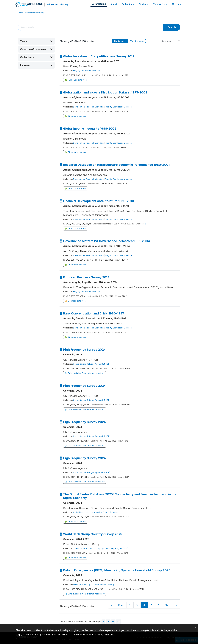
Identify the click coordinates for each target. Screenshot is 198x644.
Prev (121, 605)
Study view (120, 41)
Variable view (137, 41)
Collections (128, 4)
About (114, 4)
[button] (36, 41)
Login (177, 4)
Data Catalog (99, 4)
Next (168, 605)
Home (20, 13)
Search (172, 27)
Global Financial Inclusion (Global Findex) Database (96, 512)
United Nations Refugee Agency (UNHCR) (92, 364)
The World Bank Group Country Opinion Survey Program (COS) (101, 548)
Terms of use (160, 4)
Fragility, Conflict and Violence (87, 71)
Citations (143, 4)
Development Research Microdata (88, 107)
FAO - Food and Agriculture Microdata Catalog (93, 585)
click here (109, 635)
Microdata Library (58, 5)
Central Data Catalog (35, 13)
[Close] (195, 627)
